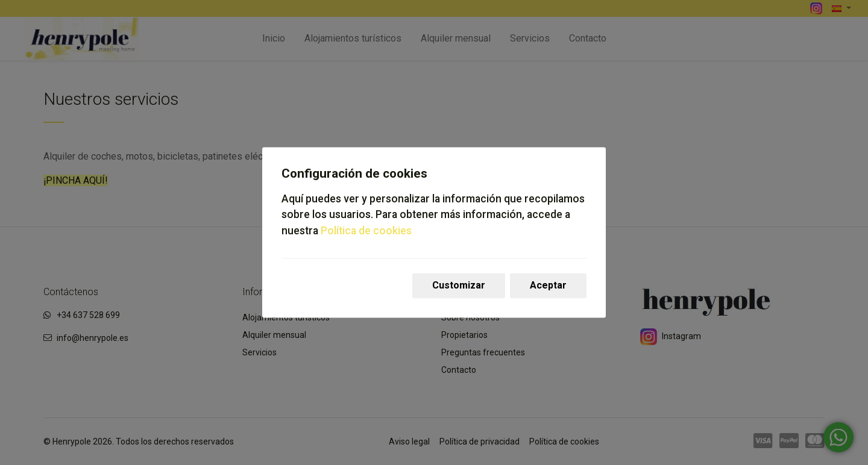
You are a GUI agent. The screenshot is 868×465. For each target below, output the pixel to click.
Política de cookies (366, 231)
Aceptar (548, 286)
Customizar (459, 286)
